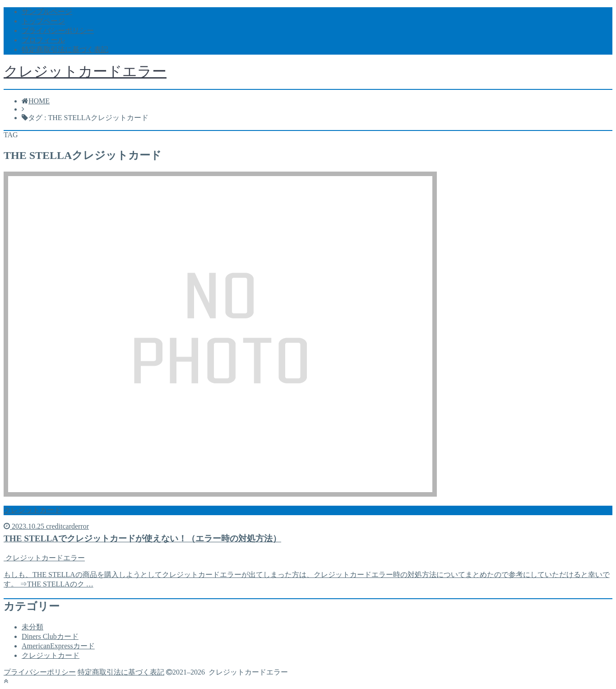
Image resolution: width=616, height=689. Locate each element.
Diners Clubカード (50, 636)
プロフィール (43, 40)
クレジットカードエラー (85, 71)
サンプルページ (47, 12)
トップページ (43, 21)
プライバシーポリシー (58, 30)
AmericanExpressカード (58, 646)
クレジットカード (51, 655)
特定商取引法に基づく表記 (65, 49)
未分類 (32, 627)
